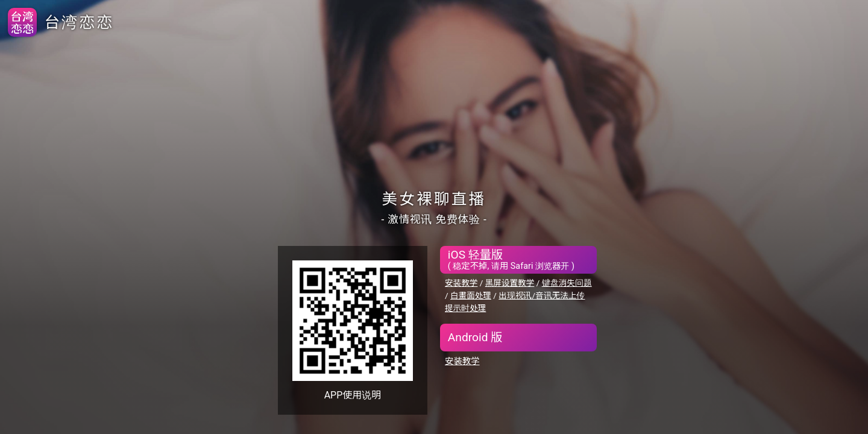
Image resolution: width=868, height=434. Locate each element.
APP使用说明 (353, 395)
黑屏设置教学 (510, 283)
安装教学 (461, 283)
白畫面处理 (471, 295)
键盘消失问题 (567, 283)
